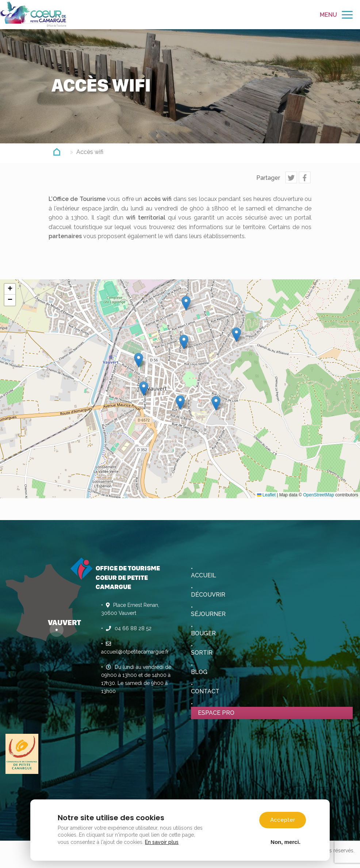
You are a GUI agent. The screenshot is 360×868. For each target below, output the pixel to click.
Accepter (282, 818)
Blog (199, 672)
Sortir (202, 653)
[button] (186, 303)
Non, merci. (284, 840)
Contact (205, 691)
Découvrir (208, 595)
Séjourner (208, 614)
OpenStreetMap (319, 495)
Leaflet (266, 495)
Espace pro (216, 713)
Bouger (203, 633)
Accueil (204, 575)
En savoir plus (163, 840)
